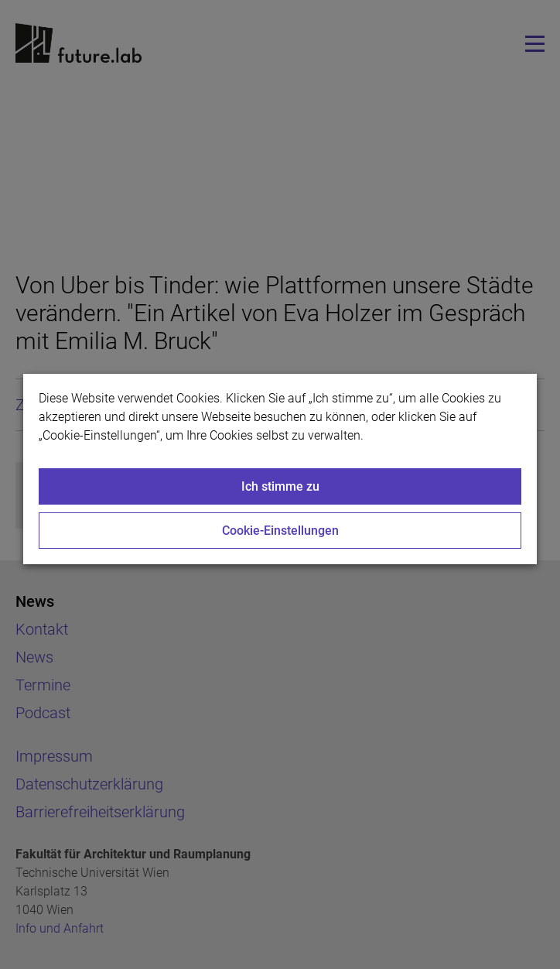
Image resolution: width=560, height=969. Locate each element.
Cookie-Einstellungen (280, 531)
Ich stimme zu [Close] (280, 486)
